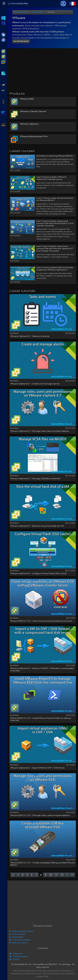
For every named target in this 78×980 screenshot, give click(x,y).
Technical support (20, 956)
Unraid (4, 125)
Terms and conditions (22, 940)
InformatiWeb (18, 4)
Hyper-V (4, 73)
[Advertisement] (43, 71)
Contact (16, 959)
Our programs (18, 937)
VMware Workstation (4, 62)
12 (62, 875)
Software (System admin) (23, 931)
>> (72, 875)
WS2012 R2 (4, 18)
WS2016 (4, 23)
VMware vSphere (4, 56)
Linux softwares (19, 934)
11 (56, 875)
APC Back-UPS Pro (4, 101)
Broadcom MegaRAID (4, 90)
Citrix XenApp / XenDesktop (4, 34)
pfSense (4, 113)
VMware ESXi (4, 51)
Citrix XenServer (4, 40)
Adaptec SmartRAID (4, 85)
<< (13, 875)
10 (51, 875)
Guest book (18, 954)
